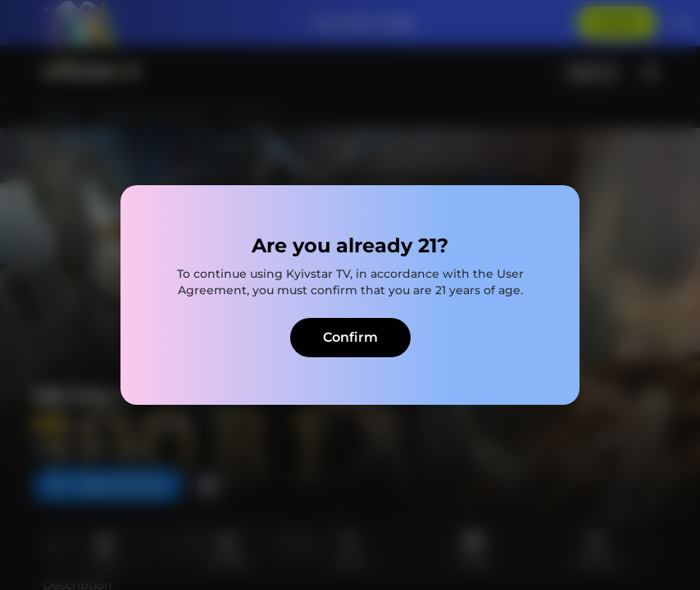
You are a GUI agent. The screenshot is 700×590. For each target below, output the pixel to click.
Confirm (350, 337)
